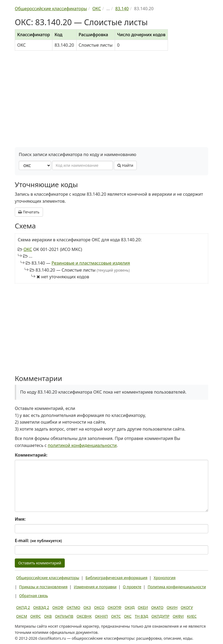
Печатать (29, 212)
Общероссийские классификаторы (48, 578)
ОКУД (130, 607)
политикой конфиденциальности (82, 445)
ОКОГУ (187, 607)
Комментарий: (31, 455)
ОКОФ (58, 607)
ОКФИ (178, 616)
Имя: (20, 519)
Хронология (165, 578)
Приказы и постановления (43, 587)
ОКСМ (22, 616)
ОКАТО (157, 607)
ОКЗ (87, 607)
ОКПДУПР (161, 616)
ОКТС (116, 616)
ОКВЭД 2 (41, 607)
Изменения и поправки (95, 587)
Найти (125, 165)
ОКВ (48, 616)
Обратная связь (33, 596)
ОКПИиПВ (64, 616)
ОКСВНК (84, 616)
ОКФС (36, 616)
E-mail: (38, 541)
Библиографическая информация (116, 578)
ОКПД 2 (23, 607)
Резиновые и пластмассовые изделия (91, 263)
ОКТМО (73, 607)
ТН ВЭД (142, 616)
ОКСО (99, 607)
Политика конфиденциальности (177, 587)
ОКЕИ (143, 607)
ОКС (28, 249)
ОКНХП (101, 616)
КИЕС (192, 616)
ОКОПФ (115, 607)
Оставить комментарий (40, 563)
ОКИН (172, 607)
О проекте (132, 587)
